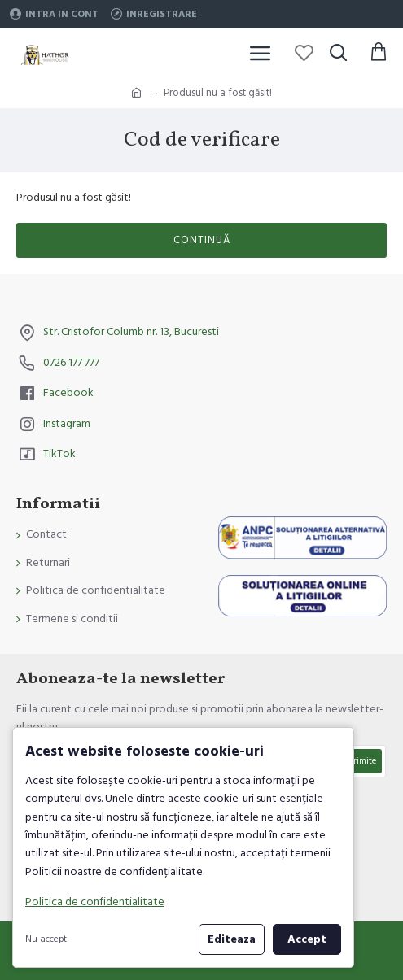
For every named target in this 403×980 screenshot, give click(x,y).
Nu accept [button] (46, 939)
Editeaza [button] (232, 939)
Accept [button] (307, 939)
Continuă (202, 240)
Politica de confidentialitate (95, 902)
